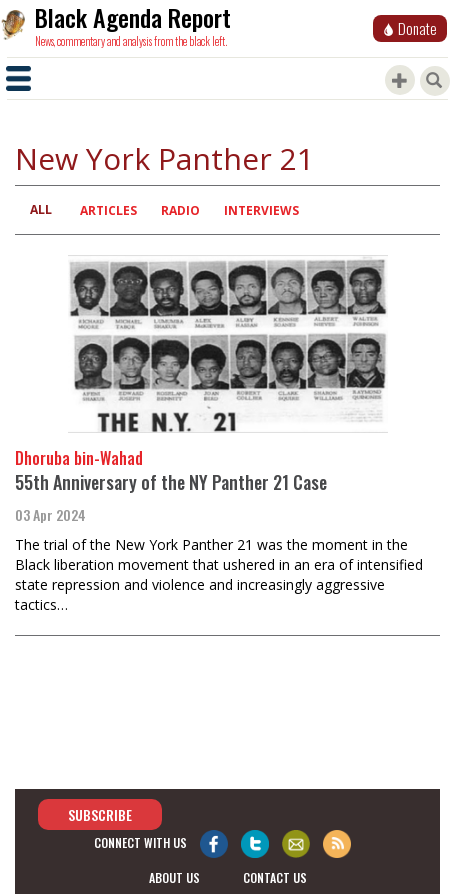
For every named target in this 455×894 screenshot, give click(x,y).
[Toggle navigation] (18, 78)
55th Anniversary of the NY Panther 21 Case (171, 482)
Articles (108, 210)
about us (174, 877)
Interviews (261, 210)
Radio (180, 210)
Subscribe (100, 814)
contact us (275, 877)
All (41, 209)
